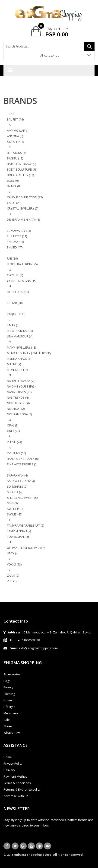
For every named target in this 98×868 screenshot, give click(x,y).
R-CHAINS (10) (16, 453)
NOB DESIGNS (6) (19, 403)
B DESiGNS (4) (16, 153)
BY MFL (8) (14, 186)
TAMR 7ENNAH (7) (19, 531)
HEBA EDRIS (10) (18, 292)
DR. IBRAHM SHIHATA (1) (23, 219)
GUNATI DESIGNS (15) (22, 281)
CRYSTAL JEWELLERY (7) (23, 208)
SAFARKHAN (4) (17, 475)
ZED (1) (12, 581)
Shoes (8, 726)
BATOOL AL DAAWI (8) (22, 164)
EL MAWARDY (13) (19, 231)
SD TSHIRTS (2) (17, 486)
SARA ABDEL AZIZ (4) (21, 481)
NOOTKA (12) (16, 409)
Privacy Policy (13, 763)
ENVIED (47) (15, 247)
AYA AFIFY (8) (15, 142)
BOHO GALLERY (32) (20, 175)
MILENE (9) (14, 364)
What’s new (12, 733)
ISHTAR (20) (15, 303)
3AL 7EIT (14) (15, 119)
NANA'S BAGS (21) (19, 392)
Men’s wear (12, 713)
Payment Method (16, 776)
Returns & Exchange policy (22, 789)
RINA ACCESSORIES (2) (22, 464)
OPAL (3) (13, 425)
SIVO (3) (12, 503)
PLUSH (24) (14, 442)
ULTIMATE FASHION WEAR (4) (27, 548)
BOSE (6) (13, 181)
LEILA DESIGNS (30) (20, 331)
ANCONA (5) (15, 136)
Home (8, 700)
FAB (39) (12, 258)
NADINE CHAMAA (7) (21, 381)
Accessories (12, 674)
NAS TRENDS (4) (18, 397)
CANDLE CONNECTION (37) (25, 197)
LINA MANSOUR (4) (20, 336)
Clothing (9, 694)
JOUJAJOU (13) (16, 314)
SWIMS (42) (15, 514)
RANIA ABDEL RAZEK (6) (23, 459)
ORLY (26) (13, 431)
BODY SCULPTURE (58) (22, 169)
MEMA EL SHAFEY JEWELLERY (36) (29, 353)
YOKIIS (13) (14, 564)
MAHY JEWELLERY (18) (21, 347)
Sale (7, 720)
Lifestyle (9, 707)
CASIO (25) (14, 203)
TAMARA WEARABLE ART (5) (25, 525)
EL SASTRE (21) (17, 236)
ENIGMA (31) (15, 242)
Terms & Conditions (17, 783)
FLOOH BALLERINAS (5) (22, 264)
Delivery (9, 770)
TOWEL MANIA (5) (19, 537)
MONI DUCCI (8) (17, 370)
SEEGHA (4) (15, 492)
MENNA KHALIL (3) (19, 359)
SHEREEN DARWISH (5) (22, 498)
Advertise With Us (16, 796)
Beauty (8, 687)
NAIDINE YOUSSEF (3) (21, 386)
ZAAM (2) (13, 575)
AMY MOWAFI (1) (18, 130)
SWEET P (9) (15, 509)
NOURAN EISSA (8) (19, 414)
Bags (7, 681)
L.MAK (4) (13, 325)
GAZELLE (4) (15, 275)
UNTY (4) (13, 553)
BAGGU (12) (15, 158)
